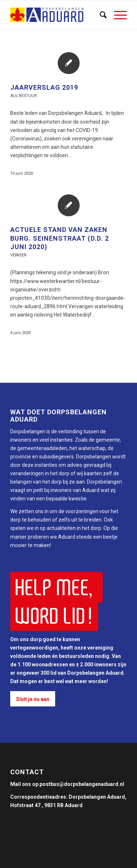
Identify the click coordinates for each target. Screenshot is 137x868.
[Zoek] (100, 15)
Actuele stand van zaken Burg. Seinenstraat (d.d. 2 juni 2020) (60, 238)
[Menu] (117, 15)
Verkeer (18, 255)
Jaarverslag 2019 (44, 87)
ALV (14, 96)
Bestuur (28, 96)
